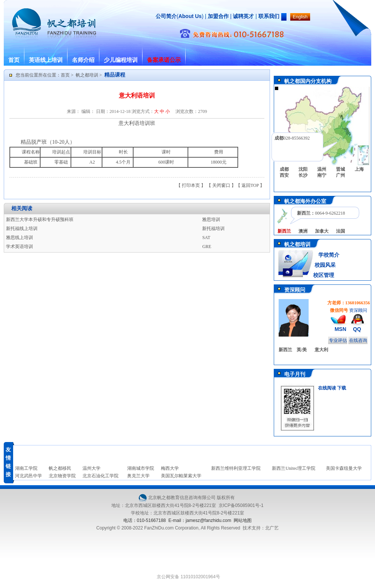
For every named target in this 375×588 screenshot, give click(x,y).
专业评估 (338, 340)
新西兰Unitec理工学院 (294, 468)
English (300, 17)
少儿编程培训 (121, 60)
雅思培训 (211, 220)
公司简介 (166, 16)
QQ (357, 329)
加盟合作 (217, 16)
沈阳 (303, 169)
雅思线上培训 (19, 238)
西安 (284, 175)
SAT (206, 238)
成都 (284, 169)
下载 (342, 388)
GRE (207, 247)
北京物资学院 (62, 476)
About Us (190, 16)
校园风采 (324, 265)
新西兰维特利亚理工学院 (236, 468)
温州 (322, 169)
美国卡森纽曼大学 (344, 468)
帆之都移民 (60, 468)
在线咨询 (358, 340)
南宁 (322, 175)
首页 (14, 60)
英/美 (302, 350)
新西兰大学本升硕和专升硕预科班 (40, 220)
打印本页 (191, 185)
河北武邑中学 (28, 476)
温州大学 (91, 468)
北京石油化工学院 (100, 476)
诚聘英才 (243, 16)
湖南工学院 (26, 468)
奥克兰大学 (138, 476)
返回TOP (250, 185)
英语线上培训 (46, 60)
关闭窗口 (221, 185)
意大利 (321, 350)
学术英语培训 (19, 247)
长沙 (303, 175)
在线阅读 (327, 388)
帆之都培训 (87, 75)
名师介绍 (83, 60)
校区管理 (324, 275)
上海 (359, 169)
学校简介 (329, 255)
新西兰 (285, 350)
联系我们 (269, 16)
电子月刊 (295, 374)
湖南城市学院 (141, 468)
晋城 (340, 169)
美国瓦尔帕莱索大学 (181, 476)
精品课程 (115, 75)
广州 (340, 175)
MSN (340, 329)
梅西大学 (170, 468)
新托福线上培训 (22, 229)
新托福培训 (213, 229)
